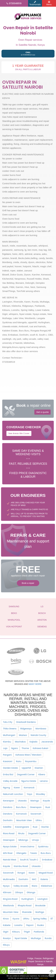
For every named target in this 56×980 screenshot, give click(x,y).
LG (42, 606)
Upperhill (26, 768)
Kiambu (7, 742)
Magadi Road (46, 873)
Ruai (48, 807)
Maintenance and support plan (28, 540)
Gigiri (6, 932)
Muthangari (9, 735)
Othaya (19, 892)
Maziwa (23, 735)
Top (52, 972)
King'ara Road (10, 899)
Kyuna (16, 919)
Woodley (41, 794)
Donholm (8, 820)
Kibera (42, 774)
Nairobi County (38, 735)
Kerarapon (9, 801)
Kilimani (7, 892)
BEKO (14, 613)
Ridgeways (26, 729)
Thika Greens (10, 729)
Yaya (29, 794)
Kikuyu (6, 945)
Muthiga (40, 912)
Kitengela (21, 853)
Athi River (8, 853)
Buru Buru (21, 807)
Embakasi (47, 860)
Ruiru (19, 761)
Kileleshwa (47, 886)
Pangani (7, 755)
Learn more (44, 978)
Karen (17, 788)
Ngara (14, 748)
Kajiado (34, 742)
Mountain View (24, 820)
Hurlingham (27, 899)
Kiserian (39, 768)
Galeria (44, 879)
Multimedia (9, 879)
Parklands (39, 932)
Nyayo (6, 886)
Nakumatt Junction (13, 794)
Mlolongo (23, 840)
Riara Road (9, 833)
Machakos (20, 742)
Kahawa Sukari (40, 748)
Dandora (8, 807)
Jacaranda (47, 742)
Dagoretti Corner (26, 774)
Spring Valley (40, 919)
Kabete (7, 925)
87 (52, 919)
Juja (5, 748)
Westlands (8, 906)
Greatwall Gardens (26, 722)
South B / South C (29, 860)
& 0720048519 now (28, 53)
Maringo (35, 801)
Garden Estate (10, 768)
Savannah (36, 814)
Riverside (27, 912)
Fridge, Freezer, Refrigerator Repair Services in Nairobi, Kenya (41, 961)
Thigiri (27, 932)
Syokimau (43, 847)
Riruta (21, 833)
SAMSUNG (14, 606)
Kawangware (22, 827)
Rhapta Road (25, 906)
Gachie (45, 827)
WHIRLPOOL (14, 620)
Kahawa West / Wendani (28, 755)
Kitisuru (16, 932)
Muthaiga (36, 938)
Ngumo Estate (29, 781)
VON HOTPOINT (14, 627)
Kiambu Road (21, 866)
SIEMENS (42, 627)
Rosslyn (7, 938)
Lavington (43, 899)
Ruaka (41, 925)
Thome (25, 748)
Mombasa (41, 729)
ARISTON (42, 620)
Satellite (7, 827)
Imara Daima (27, 847)
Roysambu (31, 761)
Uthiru (39, 820)
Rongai (21, 873)
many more (35, 684)
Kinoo (6, 919)
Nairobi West (10, 860)
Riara (34, 886)
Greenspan (36, 807)
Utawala (22, 801)
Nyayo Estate (10, 847)
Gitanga (31, 892)
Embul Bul (8, 774)
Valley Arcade (10, 781)
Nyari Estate (21, 938)
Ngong (6, 788)
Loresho (18, 925)
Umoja (35, 840)
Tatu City (8, 722)
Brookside (40, 906)
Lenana (44, 781)
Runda (48, 938)
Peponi (30, 925)
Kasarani (8, 761)
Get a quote (42, 412)
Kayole (46, 801)
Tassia (34, 853)
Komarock (29, 788)
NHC (34, 879)
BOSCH (42, 613)
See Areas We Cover (19, 433)
